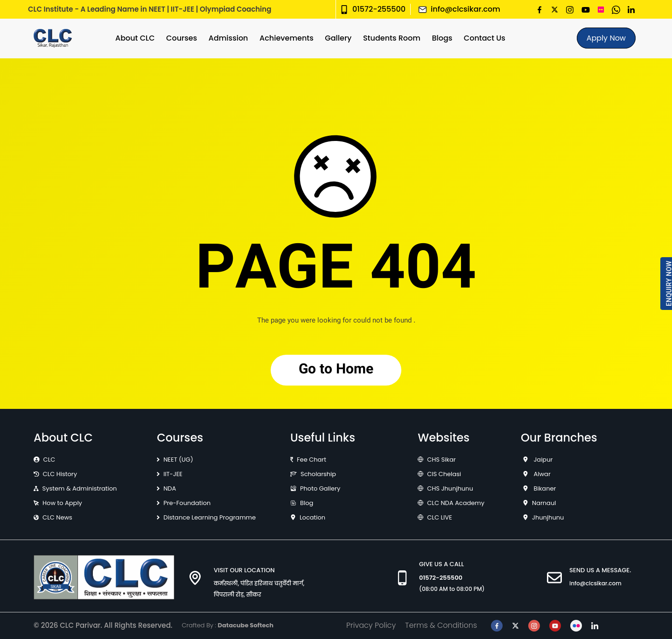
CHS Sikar (441, 460)
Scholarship (318, 474)
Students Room (392, 38)
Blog (307, 503)
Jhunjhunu (548, 517)
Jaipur (542, 460)
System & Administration (80, 488)
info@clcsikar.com (465, 9)
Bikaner (544, 488)
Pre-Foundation (187, 503)
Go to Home (336, 370)
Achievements (287, 38)
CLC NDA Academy (456, 503)
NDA (170, 488)
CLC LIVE (439, 517)
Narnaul (544, 503)
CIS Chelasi (444, 474)
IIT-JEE (173, 474)
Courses (182, 38)
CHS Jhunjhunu (450, 488)
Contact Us (485, 38)
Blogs (442, 38)
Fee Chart (311, 460)
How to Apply (62, 503)
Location (312, 517)
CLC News (57, 517)
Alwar (541, 474)
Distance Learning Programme (210, 517)
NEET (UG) (178, 460)
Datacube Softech (246, 625)
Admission (228, 38)
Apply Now (606, 38)
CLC (49, 460)
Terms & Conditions (441, 625)
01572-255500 (379, 9)
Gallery (338, 38)
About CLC (135, 38)
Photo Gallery (320, 488)
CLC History (60, 474)
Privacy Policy (371, 625)
